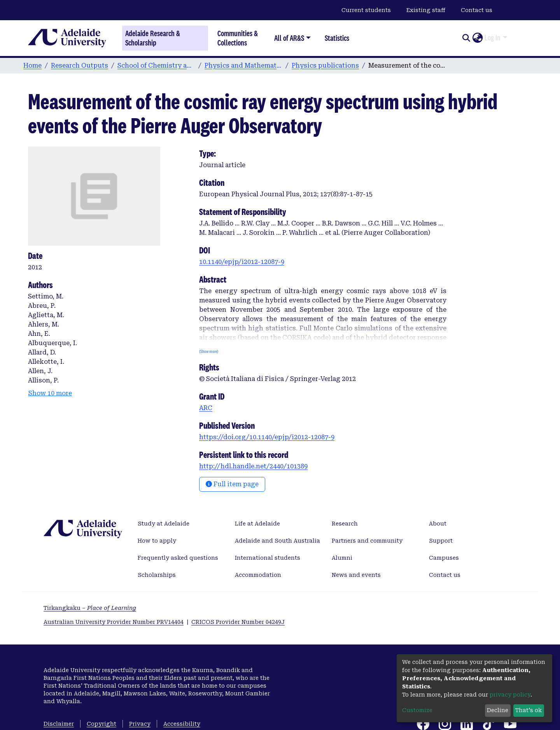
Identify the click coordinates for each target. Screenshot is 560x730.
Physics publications (325, 65)
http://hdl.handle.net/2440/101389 (253, 466)
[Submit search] (466, 38)
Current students (366, 10)
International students (268, 558)
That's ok (528, 710)
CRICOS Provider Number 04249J (238, 622)
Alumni (342, 558)
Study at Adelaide (164, 524)
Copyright (101, 724)
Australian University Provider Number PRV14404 (114, 622)
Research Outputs (80, 65)
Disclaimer (59, 724)
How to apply (157, 541)
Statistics (337, 38)
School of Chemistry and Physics (156, 65)
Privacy (140, 724)
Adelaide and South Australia (277, 541)
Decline (498, 710)
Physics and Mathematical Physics (243, 65)
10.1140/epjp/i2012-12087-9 (242, 262)
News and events (356, 575)
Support (441, 541)
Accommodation (258, 575)
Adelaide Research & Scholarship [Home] (153, 38)
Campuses (444, 558)
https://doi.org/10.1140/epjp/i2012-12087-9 (267, 437)
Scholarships (157, 575)
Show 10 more (50, 393)
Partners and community (367, 541)
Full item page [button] (232, 484)
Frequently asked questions (178, 558)
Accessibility (182, 724)
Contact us (477, 10)
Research (345, 524)
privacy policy (510, 695)
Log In (493, 38)
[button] (477, 38)
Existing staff (426, 10)
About (438, 524)
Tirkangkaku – (90, 608)
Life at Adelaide (257, 524)
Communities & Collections (238, 38)
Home (32, 65)
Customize (417, 710)
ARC (206, 408)
